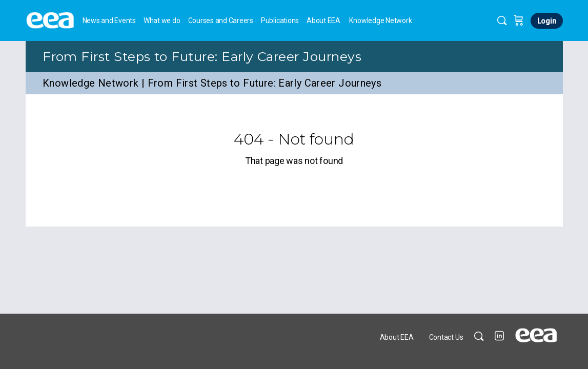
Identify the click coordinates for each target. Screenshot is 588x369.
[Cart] (519, 20)
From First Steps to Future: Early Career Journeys (202, 56)
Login (547, 21)
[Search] (502, 20)
